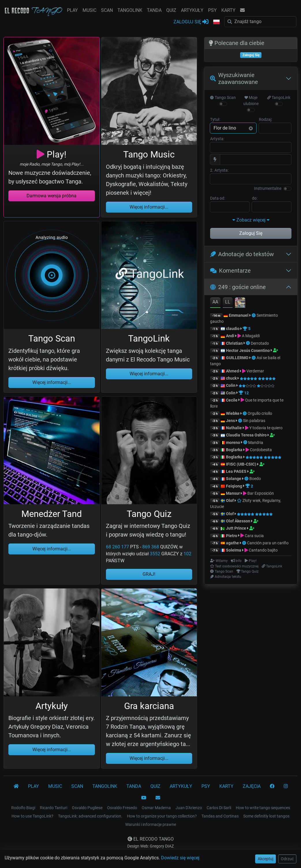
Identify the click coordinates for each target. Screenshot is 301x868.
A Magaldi (251, 336)
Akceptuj (266, 859)
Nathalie (234, 428)
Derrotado (260, 343)
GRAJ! (149, 574)
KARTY (228, 10)
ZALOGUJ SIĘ (191, 21)
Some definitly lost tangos (266, 816)
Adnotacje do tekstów (242, 254)
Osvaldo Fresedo (122, 808)
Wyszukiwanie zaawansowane (234, 78)
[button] (216, 22)
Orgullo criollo (260, 413)
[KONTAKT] (158, 798)
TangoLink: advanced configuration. (90, 816)
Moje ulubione (251, 101)
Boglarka (234, 450)
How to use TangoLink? (32, 816)
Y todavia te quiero (266, 428)
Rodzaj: (266, 119)
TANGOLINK (130, 10)
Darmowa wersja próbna (52, 196)
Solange (234, 479)
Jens (230, 421)
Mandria (256, 443)
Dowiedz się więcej (180, 858)
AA (215, 302)
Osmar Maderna (156, 808)
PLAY (72, 10)
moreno (233, 443)
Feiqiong (234, 486)
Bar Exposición (261, 493)
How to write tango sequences (263, 808)
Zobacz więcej (251, 220)
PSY (212, 10)
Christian (234, 343)
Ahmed (232, 371)
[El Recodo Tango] (16, 786)
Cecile (232, 400)
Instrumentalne (268, 188)
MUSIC (89, 10)
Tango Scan (223, 98)
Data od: (218, 198)
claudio (233, 329)
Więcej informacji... (149, 207)
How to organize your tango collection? (162, 816)
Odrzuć (287, 859)
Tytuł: (215, 119)
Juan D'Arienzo (189, 808)
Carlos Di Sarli (219, 808)
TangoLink (279, 98)
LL (228, 302)
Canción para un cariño (268, 543)
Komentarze (230, 271)
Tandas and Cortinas (220, 816)
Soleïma (234, 550)
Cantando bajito (263, 550)
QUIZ (171, 10)
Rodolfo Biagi (23, 808)
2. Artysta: (219, 170)
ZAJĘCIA (252, 786)
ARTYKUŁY (192, 10)
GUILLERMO (237, 358)
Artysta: (217, 139)
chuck (231, 378)
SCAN (107, 10)
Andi (230, 336)
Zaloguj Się (251, 233)
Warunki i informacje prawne (151, 824)
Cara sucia (254, 536)
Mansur (233, 493)
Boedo (255, 479)
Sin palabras (254, 421)
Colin (231, 385)
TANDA (154, 10)
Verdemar (255, 371)
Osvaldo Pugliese (87, 808)
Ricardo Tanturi (54, 808)
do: (255, 198)
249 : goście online (238, 287)
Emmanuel (239, 315)
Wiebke (233, 413)
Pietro (232, 536)
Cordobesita (261, 450)
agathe (232, 543)
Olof (230, 500)
